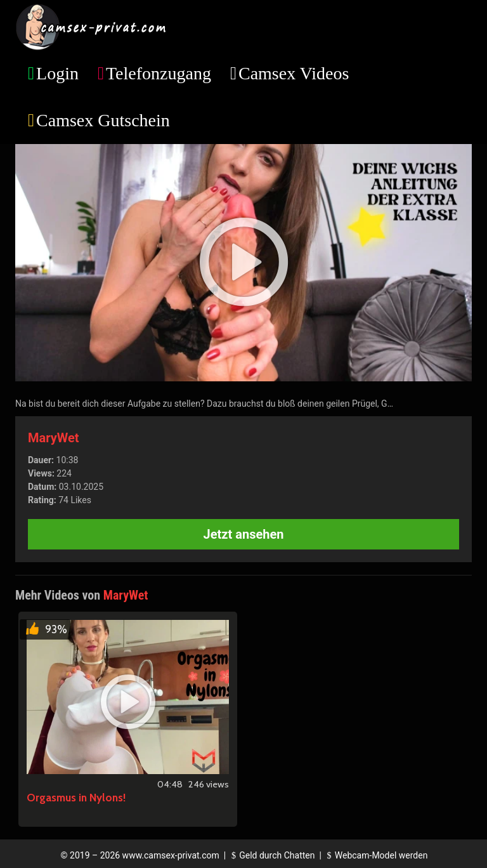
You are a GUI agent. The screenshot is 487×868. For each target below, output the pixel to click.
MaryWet (54, 438)
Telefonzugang (159, 73)
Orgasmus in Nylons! (76, 798)
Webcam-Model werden (375, 855)
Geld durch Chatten (272, 855)
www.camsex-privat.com (171, 855)
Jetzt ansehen (244, 534)
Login (57, 73)
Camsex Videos (294, 73)
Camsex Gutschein (103, 120)
